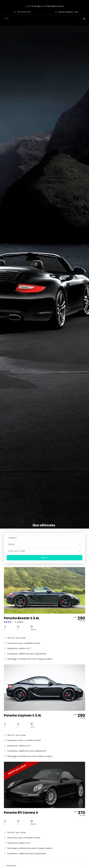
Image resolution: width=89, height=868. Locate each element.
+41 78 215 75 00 (22, 12)
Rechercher (11, 866)
